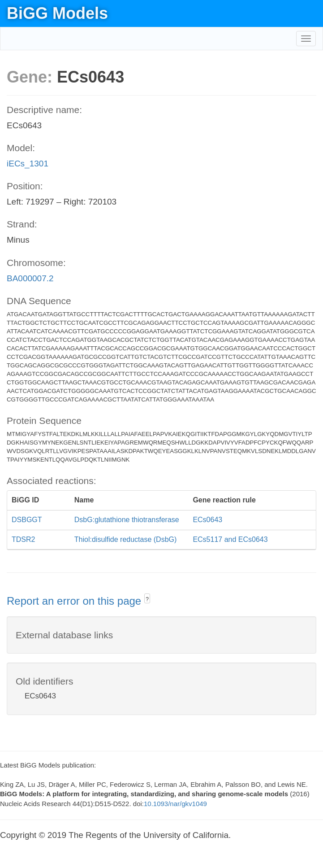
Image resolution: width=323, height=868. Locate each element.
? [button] (147, 599)
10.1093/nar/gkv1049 (175, 804)
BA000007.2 (30, 278)
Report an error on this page (75, 601)
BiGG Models (57, 13)
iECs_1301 (28, 164)
